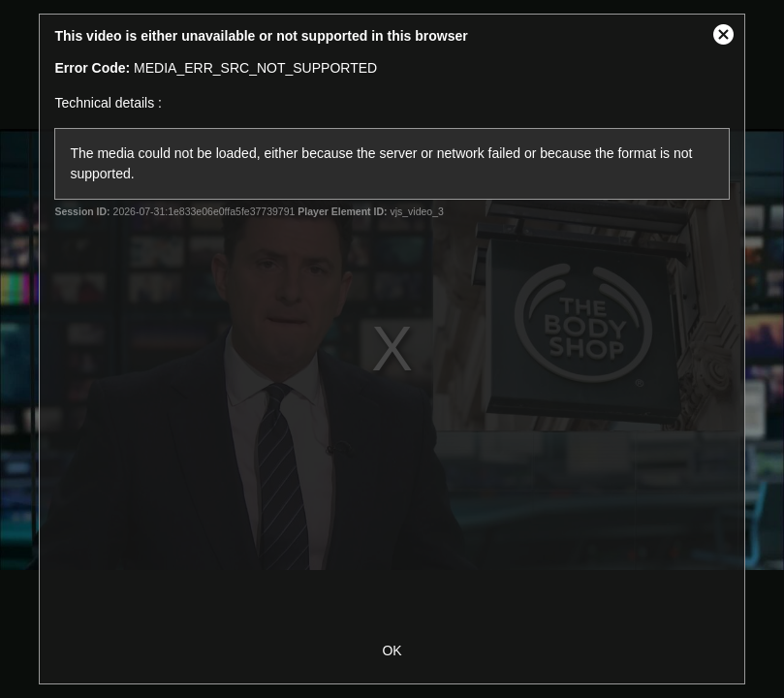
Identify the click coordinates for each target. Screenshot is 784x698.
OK (392, 650)
